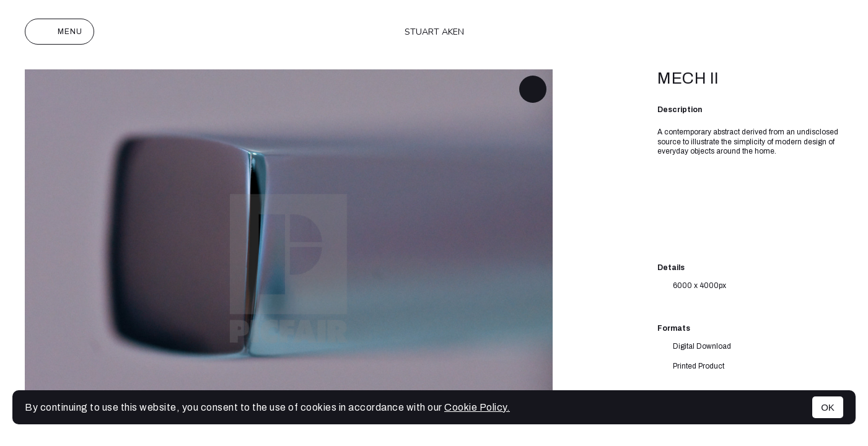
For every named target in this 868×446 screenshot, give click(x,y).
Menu (59, 32)
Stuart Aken (434, 32)
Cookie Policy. (477, 407)
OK (828, 407)
